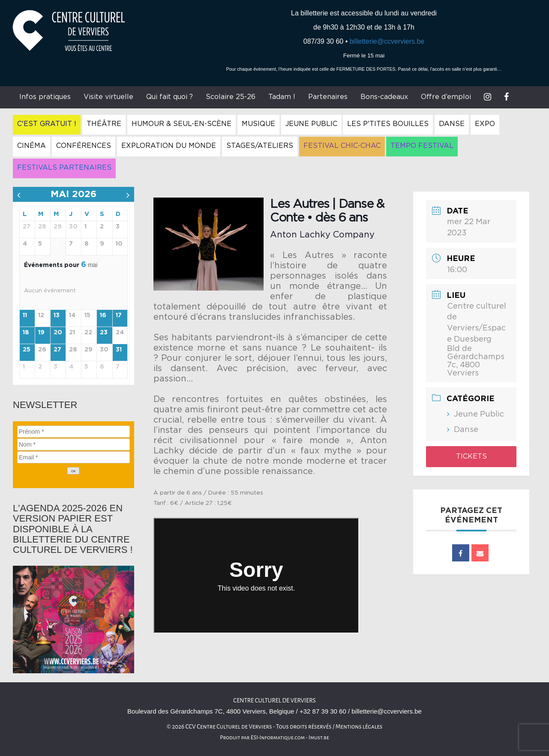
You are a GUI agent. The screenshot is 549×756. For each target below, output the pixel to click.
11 (25, 315)
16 (103, 315)
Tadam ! (282, 97)
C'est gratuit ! (47, 124)
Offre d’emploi (446, 97)
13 (57, 315)
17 (119, 315)
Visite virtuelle (108, 97)
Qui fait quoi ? (169, 97)
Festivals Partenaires (64, 168)
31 (119, 350)
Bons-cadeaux (384, 97)
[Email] (73, 457)
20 (58, 333)
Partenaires (328, 97)
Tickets (471, 456)
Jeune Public (311, 124)
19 (41, 333)
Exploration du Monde (169, 146)
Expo (485, 124)
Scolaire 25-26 (231, 97)
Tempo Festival (422, 146)
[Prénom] (73, 432)
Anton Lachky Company (322, 235)
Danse (452, 124)
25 (27, 350)
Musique (258, 124)
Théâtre (104, 124)
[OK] (73, 471)
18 (26, 333)
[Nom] (73, 444)
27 (57, 350)
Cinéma (31, 146)
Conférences (84, 146)
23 (104, 333)
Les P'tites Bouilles (388, 124)
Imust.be (319, 738)
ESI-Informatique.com (278, 738)
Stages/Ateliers (260, 146)
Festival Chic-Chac (342, 146)
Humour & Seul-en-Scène (181, 124)
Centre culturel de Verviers (274, 700)
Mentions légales (359, 727)
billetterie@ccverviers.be (387, 41)
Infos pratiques (45, 97)
